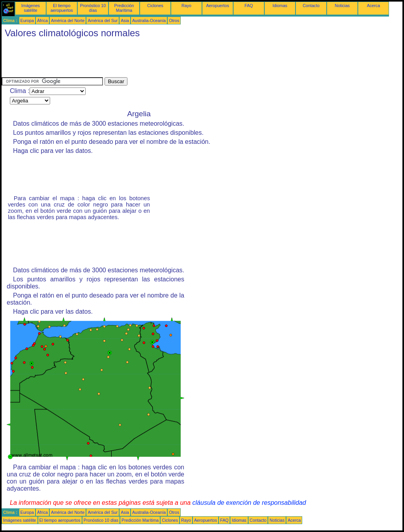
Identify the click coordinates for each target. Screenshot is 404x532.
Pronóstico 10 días (93, 8)
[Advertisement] (145, 60)
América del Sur (103, 20)
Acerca (373, 6)
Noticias (342, 6)
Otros (174, 20)
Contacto (311, 6)
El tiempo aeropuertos (62, 8)
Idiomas (280, 6)
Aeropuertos (217, 6)
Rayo (186, 6)
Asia (125, 20)
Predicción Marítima (124, 8)
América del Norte (68, 20)
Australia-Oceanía (149, 20)
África (42, 20)
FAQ (249, 6)
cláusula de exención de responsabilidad (249, 503)
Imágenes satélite (31, 8)
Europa (27, 20)
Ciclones (155, 6)
